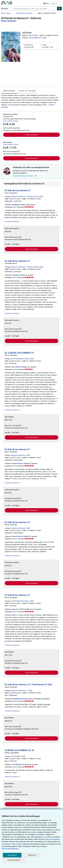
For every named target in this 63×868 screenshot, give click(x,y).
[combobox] (35, 9)
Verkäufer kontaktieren (12, 222)
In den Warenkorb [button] (32, 135)
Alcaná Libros (17, 464)
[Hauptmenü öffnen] (5, 9)
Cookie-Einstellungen (42, 839)
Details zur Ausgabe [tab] (26, 91)
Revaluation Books (19, 700)
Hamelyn (15, 276)
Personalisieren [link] (14, 860)
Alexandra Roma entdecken (25, 176)
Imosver (15, 610)
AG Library (16, 368)
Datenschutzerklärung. (10, 849)
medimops (16, 205)
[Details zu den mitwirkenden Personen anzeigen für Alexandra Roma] (9, 21)
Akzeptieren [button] (12, 855)
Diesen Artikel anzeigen (10, 121)
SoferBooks (16, 766)
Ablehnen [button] (32, 855)
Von (31, 46)
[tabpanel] (31, 102)
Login (53, 3)
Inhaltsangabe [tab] (9, 91)
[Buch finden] (59, 9)
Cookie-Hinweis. (8, 844)
